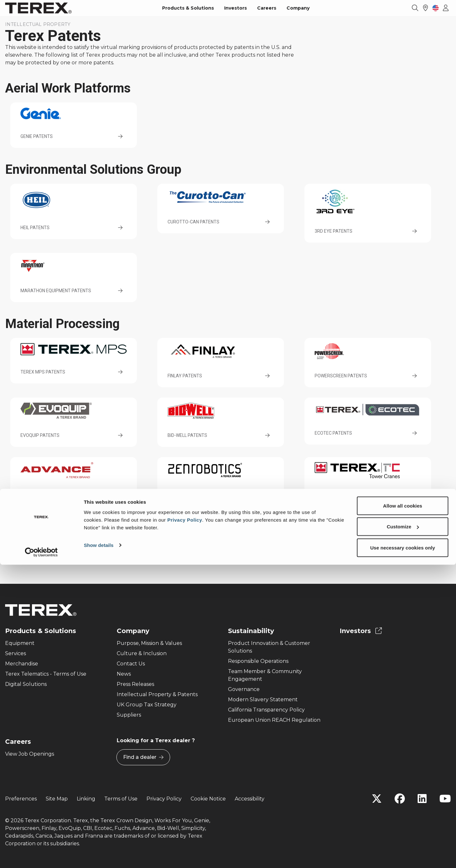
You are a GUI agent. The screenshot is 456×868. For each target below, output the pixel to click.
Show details (99, 848)
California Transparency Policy (266, 710)
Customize (403, 830)
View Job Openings (30, 754)
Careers (267, 8)
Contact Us (131, 664)
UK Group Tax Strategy (147, 705)
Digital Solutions (26, 684)
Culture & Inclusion (142, 653)
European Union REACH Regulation (274, 720)
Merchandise (22, 664)
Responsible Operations (258, 661)
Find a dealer (143, 757)
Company (298, 8)
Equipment (20, 643)
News (124, 674)
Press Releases (135, 684)
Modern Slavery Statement (263, 699)
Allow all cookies (403, 809)
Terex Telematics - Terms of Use (46, 674)
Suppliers (129, 715)
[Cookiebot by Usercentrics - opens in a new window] (41, 856)
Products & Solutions (188, 8)
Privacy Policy (185, 823)
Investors (236, 8)
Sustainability (251, 631)
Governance (244, 689)
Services (16, 653)
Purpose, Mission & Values (149, 643)
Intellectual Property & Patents (157, 694)
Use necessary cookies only (403, 851)
